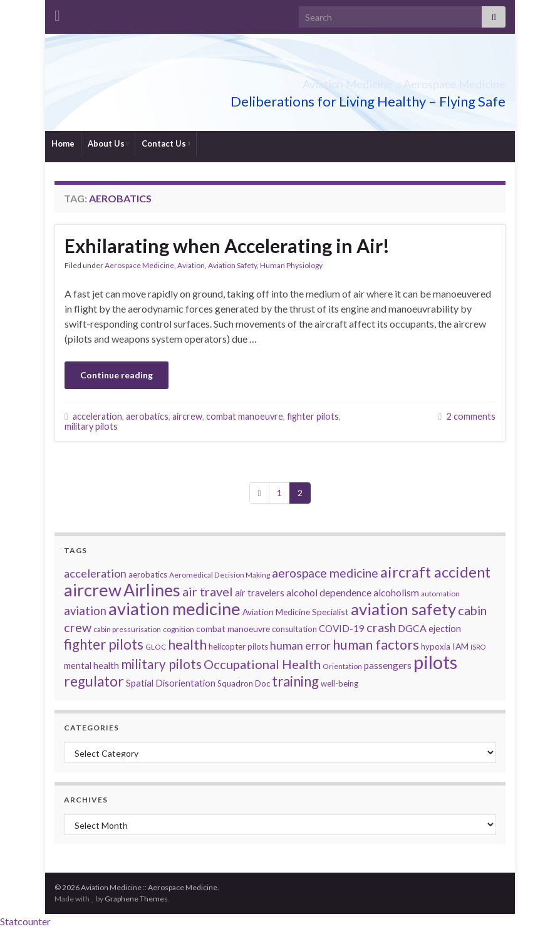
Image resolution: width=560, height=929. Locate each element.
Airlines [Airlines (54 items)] (152, 590)
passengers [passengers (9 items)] (388, 665)
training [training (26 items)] (295, 681)
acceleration (97, 416)
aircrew (187, 416)
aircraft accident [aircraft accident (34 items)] (435, 572)
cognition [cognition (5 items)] (179, 629)
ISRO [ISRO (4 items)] (478, 647)
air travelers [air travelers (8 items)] (260, 593)
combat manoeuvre (245, 416)
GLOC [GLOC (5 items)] (156, 647)
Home (63, 143)
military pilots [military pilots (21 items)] (161, 664)
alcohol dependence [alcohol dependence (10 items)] (329, 592)
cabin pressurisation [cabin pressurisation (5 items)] (127, 629)
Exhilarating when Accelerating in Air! (227, 246)
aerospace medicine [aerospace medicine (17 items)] (325, 573)
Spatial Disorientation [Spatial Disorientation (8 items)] (171, 683)
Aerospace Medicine (139, 265)
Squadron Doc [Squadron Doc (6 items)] (244, 683)
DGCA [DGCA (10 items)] (412, 628)
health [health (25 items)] (187, 644)
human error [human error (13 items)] (300, 646)
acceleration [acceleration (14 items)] (95, 573)
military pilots (91, 426)
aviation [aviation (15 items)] (85, 611)
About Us (108, 143)
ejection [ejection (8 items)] (445, 629)
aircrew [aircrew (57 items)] (93, 590)
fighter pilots (313, 416)
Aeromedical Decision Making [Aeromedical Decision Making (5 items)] (220, 575)
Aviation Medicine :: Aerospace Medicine (343, 80)
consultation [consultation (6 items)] (294, 629)
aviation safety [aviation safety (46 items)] (403, 609)
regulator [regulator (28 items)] (94, 681)
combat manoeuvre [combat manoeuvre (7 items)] (233, 629)
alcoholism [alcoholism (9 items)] (396, 593)
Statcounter (25, 921)
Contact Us (166, 143)
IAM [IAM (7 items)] (460, 646)
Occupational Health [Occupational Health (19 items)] (262, 664)
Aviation (191, 265)
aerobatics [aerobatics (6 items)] (148, 574)
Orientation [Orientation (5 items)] (342, 666)
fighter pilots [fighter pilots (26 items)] (104, 644)
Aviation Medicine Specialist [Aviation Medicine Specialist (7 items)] (296, 612)
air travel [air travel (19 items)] (208, 591)
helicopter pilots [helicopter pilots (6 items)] (238, 646)
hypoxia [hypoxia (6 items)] (436, 646)
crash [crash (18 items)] (381, 627)
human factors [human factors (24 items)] (376, 645)
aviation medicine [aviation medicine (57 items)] (174, 609)
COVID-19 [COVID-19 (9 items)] (342, 628)
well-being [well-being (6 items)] (340, 683)
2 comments (471, 416)
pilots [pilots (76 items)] (435, 662)
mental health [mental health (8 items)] (91, 666)
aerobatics (147, 416)
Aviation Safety (232, 265)
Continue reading (117, 375)
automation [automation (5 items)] (440, 594)
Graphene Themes (136, 899)
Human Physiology (291, 265)
